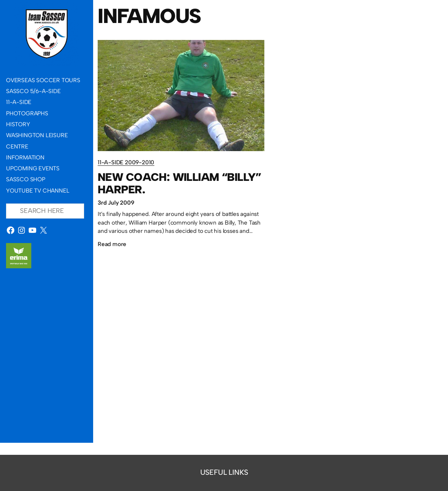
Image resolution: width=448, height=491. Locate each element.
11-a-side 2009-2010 (126, 162)
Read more (112, 244)
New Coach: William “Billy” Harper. (180, 183)
